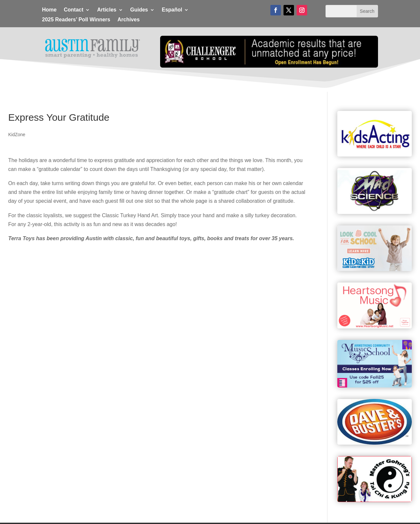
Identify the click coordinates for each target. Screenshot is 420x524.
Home (49, 10)
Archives (129, 20)
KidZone (17, 135)
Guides (139, 10)
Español (172, 10)
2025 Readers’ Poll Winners (76, 20)
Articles (107, 10)
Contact (73, 10)
